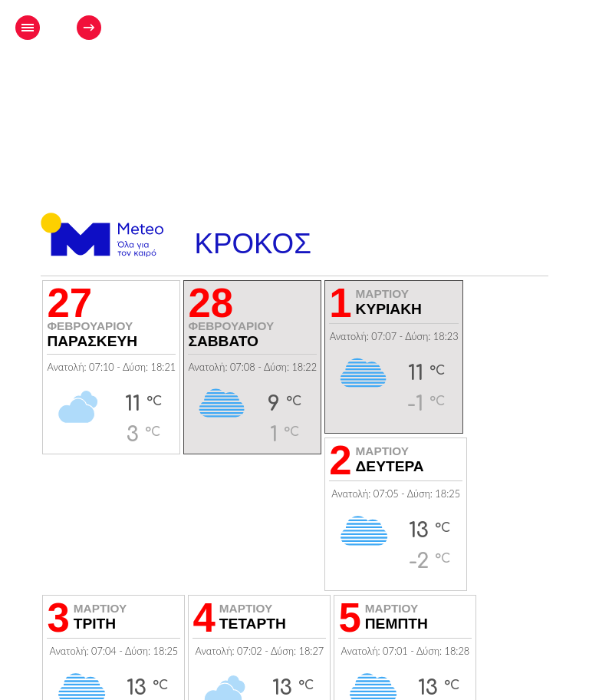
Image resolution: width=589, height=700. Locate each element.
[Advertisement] (371, 74)
